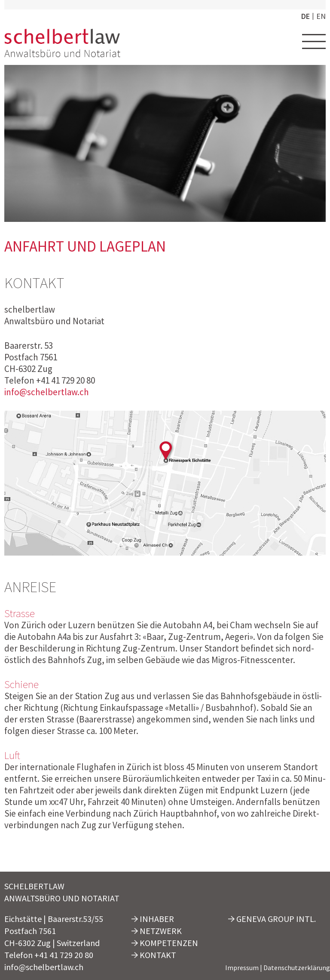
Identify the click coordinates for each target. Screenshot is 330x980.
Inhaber (153, 919)
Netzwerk (157, 931)
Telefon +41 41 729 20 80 (49, 955)
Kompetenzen (165, 943)
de (306, 16)
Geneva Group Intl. (272, 919)
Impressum (242, 968)
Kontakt (154, 955)
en (321, 16)
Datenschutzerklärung (297, 968)
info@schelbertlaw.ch (47, 392)
